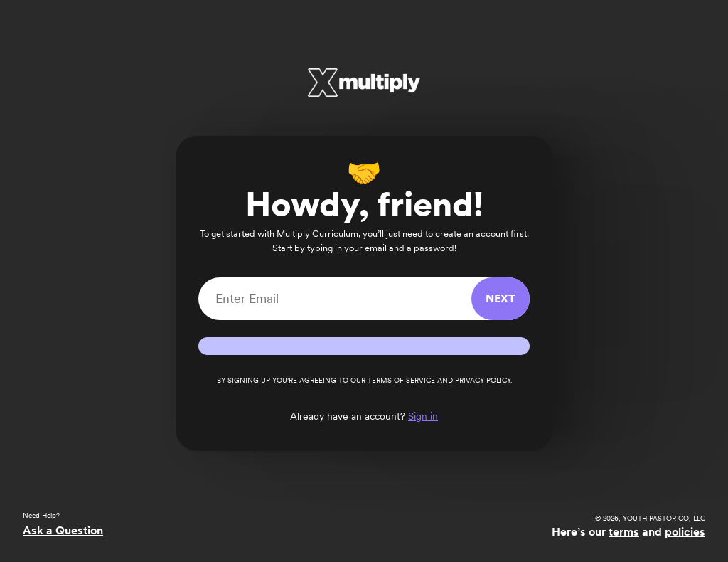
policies (685, 532)
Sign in (423, 416)
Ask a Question (63, 530)
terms (624, 532)
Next (500, 298)
